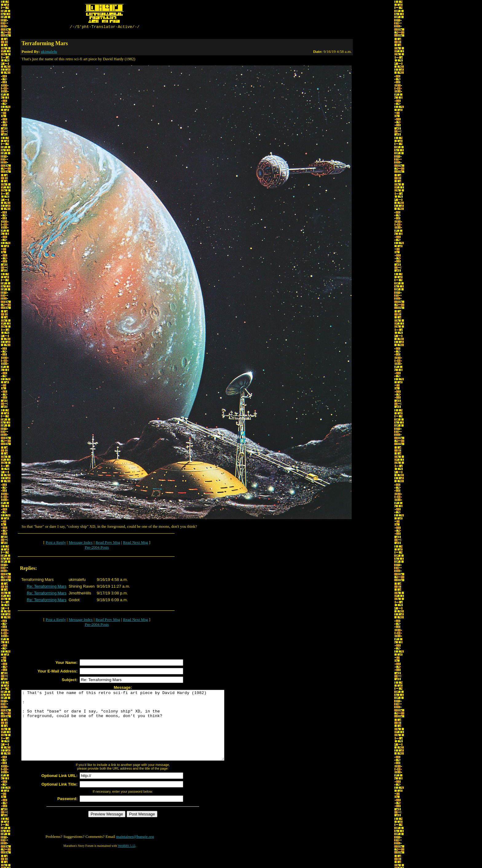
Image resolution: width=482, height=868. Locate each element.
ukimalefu (49, 52)
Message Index (81, 543)
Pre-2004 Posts (97, 548)
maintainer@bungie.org (135, 851)
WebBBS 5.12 (126, 860)
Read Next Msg (136, 543)
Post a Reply (56, 543)
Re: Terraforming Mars (47, 587)
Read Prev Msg (108, 543)
